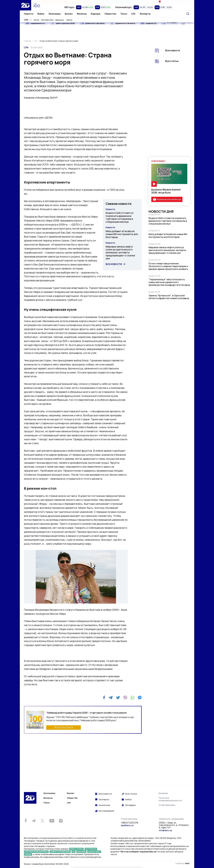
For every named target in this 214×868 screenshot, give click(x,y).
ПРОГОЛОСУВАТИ (64, 728)
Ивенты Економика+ (169, 2)
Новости (29, 14)
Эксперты (145, 14)
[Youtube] (52, 821)
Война (41, 14)
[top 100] (37, 5)
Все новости (114, 264)
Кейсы (129, 800)
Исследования (106, 811)
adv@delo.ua (127, 825)
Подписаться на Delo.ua (169, 199)
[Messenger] (140, 698)
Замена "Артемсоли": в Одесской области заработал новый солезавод (169, 297)
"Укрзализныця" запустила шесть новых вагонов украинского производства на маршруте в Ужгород (169, 282)
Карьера (96, 14)
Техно (124, 14)
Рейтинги (68, 2)
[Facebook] (104, 698)
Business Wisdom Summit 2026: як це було (166, 191)
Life (133, 14)
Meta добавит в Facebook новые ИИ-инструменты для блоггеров (122, 234)
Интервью (130, 805)
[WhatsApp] (132, 698)
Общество (110, 14)
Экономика (55, 14)
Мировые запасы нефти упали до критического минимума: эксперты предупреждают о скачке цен (120, 252)
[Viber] (125, 698)
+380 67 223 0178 (129, 823)
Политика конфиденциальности (170, 799)
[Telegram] (111, 698)
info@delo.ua (165, 830)
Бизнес (69, 14)
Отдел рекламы (167, 805)
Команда (163, 793)
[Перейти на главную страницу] (25, 5)
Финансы (82, 14)
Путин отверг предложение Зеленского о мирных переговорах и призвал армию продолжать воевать (168, 266)
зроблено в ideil (183, 864)
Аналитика (104, 805)
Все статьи (172, 61)
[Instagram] (61, 821)
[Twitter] (118, 698)
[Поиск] (188, 14)
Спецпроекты (118, 2)
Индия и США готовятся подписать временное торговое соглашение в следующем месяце (119, 217)
